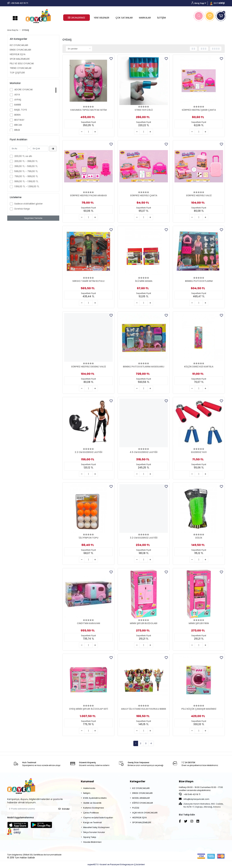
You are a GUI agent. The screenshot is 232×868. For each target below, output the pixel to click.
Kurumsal (87, 781)
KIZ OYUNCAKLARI (19, 45)
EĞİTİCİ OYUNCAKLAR (143, 803)
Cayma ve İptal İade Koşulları (98, 818)
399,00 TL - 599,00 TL (26, 166)
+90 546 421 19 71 (190, 794)
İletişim (87, 793)
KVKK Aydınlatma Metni (95, 798)
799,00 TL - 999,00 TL (26, 176)
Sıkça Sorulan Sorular (94, 832)
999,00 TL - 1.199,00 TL (26, 181)
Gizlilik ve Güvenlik (92, 803)
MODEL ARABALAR (141, 798)
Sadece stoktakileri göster (29, 204)
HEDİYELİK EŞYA (18, 54)
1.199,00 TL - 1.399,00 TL (27, 186)
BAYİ (217, 3)
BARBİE (18, 105)
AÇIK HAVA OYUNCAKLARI (145, 813)
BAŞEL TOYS (21, 110)
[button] (200, 3)
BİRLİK (17, 130)
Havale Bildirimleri (92, 842)
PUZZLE (136, 808)
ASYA (17, 95)
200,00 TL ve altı (23, 156)
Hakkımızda (89, 788)
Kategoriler (138, 781)
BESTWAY (19, 120)
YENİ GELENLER (101, 18)
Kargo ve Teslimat (92, 822)
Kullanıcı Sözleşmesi (94, 808)
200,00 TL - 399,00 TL (26, 161)
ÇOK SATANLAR (124, 18)
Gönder (64, 809)
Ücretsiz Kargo (22, 209)
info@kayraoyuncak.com (194, 799)
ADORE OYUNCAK (24, 90)
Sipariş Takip (90, 837)
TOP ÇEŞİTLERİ (17, 73)
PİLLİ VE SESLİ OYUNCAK (22, 63)
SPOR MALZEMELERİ (20, 59)
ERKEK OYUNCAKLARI (20, 50)
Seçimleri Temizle (33, 218)
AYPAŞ (18, 100)
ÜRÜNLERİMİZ (77, 18)
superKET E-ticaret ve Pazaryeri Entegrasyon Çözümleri (116, 864)
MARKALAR (145, 18)
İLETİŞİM (161, 18)
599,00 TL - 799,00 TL (26, 171)
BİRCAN (18, 125)
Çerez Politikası (91, 813)
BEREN (17, 115)
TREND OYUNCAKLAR (21, 68)
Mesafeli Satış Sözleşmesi (96, 827)
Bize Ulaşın (186, 781)
